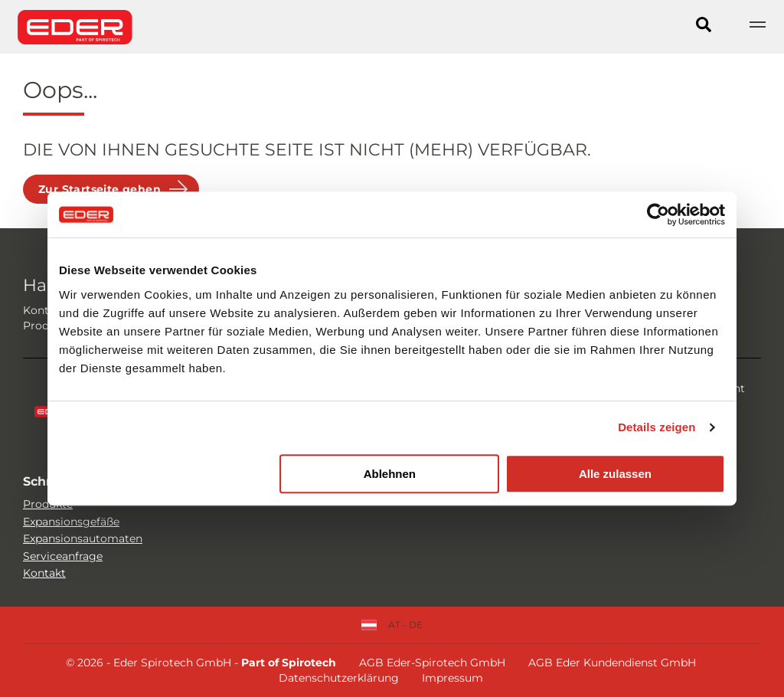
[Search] (704, 27)
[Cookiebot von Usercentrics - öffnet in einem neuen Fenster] (658, 214)
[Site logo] (75, 27)
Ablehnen (390, 474)
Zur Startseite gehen (100, 189)
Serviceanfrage (63, 556)
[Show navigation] (757, 27)
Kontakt (44, 573)
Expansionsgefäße (71, 522)
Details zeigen (657, 427)
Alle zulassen (615, 474)
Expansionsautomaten (83, 538)
